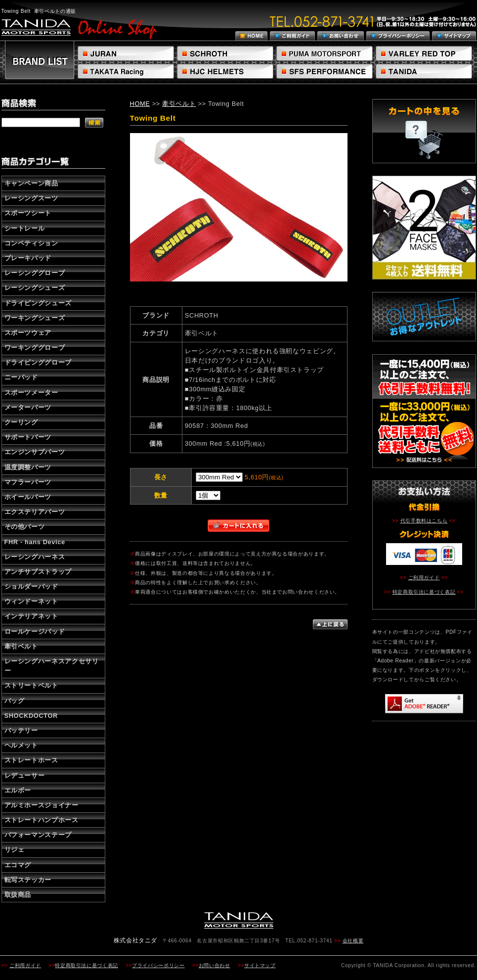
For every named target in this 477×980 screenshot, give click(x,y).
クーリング (21, 422)
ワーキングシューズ (35, 318)
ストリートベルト (31, 685)
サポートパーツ (28, 437)
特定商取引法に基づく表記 (424, 592)
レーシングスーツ (31, 198)
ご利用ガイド (424, 578)
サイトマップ (260, 965)
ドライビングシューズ (38, 303)
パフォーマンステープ (38, 835)
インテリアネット (31, 616)
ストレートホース (31, 760)
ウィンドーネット (31, 601)
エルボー (18, 790)
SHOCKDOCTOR (31, 716)
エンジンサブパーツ (35, 452)
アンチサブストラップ (38, 572)
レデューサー (25, 775)
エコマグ (18, 865)
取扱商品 (18, 895)
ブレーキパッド (28, 258)
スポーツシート (28, 213)
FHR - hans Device (35, 542)
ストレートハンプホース (42, 820)
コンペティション (31, 243)
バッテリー (21, 730)
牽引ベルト (21, 646)
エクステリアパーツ (35, 512)
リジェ (15, 850)
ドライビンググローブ (38, 362)
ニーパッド (21, 377)
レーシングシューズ (35, 288)
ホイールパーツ (28, 497)
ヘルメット (21, 745)
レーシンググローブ (35, 273)
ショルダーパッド (31, 586)
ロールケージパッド (35, 631)
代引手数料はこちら (424, 521)
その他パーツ (25, 527)
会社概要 (353, 941)
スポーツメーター (31, 393)
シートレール (25, 228)
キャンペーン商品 (31, 183)
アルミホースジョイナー (42, 805)
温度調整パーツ (28, 467)
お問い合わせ (215, 965)
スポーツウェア (28, 333)
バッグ (15, 701)
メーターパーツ (28, 407)
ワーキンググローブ (35, 348)
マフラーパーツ (28, 482)
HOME (140, 104)
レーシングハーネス (35, 557)
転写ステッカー (28, 880)
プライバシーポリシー (158, 965)
